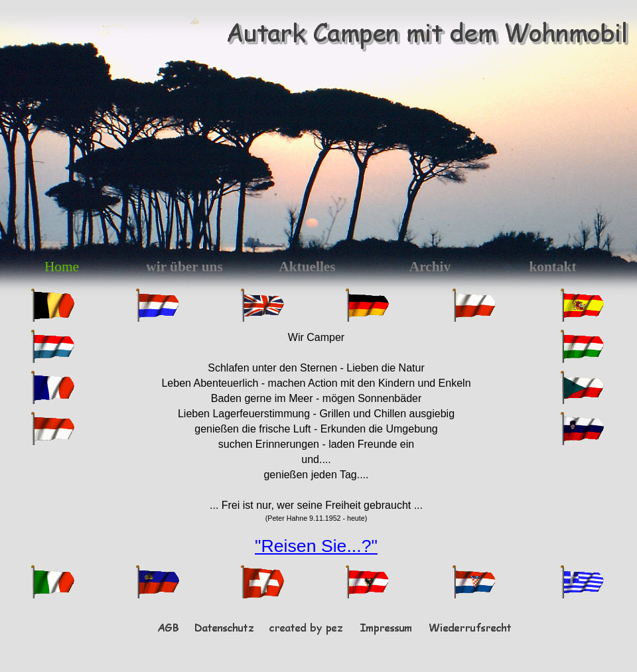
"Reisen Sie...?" (316, 546)
